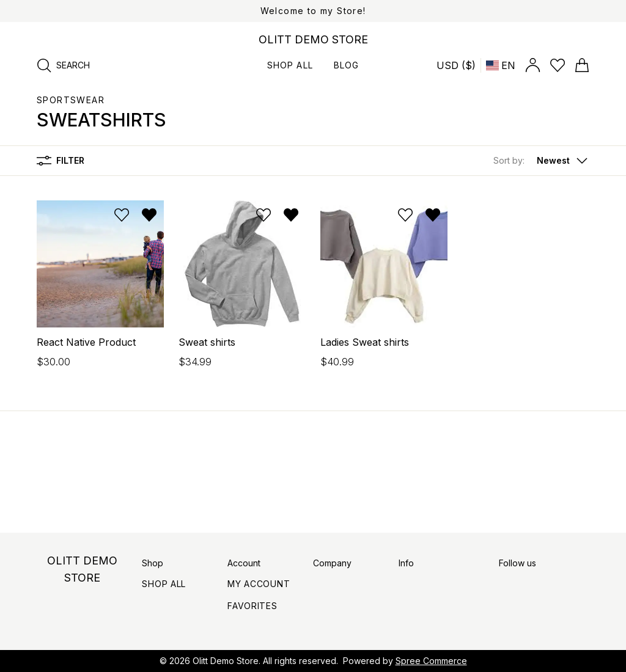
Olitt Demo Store (226, 661)
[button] (541, 161)
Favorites (252, 606)
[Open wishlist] (558, 65)
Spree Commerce (431, 661)
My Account (259, 584)
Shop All (164, 584)
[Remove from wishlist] (149, 215)
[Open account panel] (533, 65)
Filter (61, 161)
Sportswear (71, 100)
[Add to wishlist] (122, 215)
